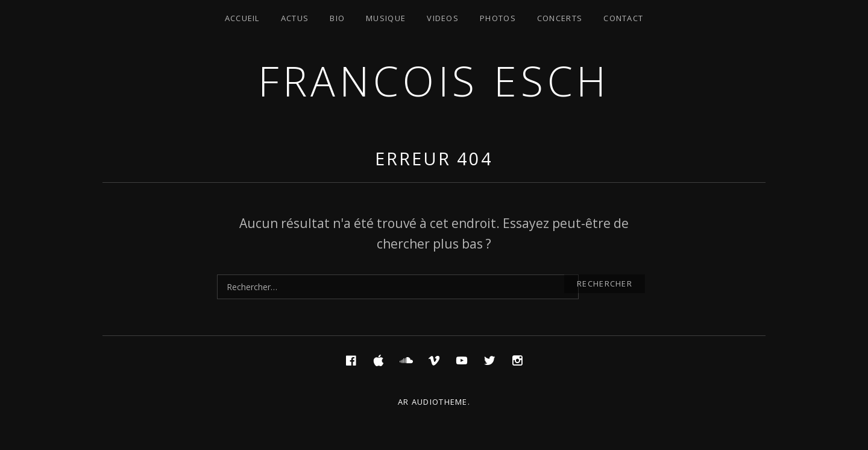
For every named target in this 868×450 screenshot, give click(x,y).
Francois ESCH (434, 81)
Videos (443, 18)
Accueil (242, 18)
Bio (337, 18)
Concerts (560, 18)
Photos (498, 18)
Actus (295, 18)
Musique (386, 18)
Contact (623, 18)
